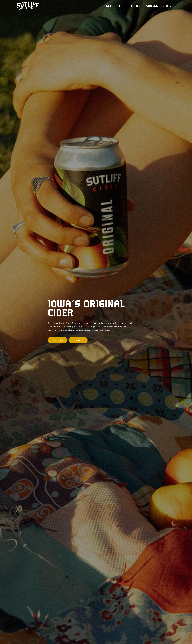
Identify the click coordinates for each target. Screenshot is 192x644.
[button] (134, 6)
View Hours (57, 340)
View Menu (78, 340)
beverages (107, 6)
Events (120, 6)
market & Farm (152, 6)
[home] (28, 6)
